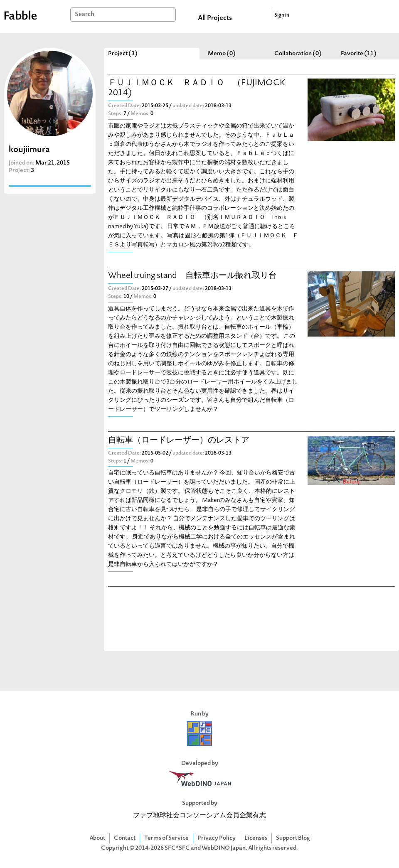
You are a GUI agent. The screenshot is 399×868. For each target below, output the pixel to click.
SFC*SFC (177, 848)
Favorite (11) (359, 54)
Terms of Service (166, 838)
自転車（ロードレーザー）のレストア (179, 441)
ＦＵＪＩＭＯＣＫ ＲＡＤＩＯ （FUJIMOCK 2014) (197, 88)
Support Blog (293, 838)
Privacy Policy (217, 838)
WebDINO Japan (224, 848)
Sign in (282, 15)
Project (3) (123, 54)
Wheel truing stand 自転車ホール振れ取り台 (192, 276)
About (97, 838)
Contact (125, 838)
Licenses (256, 838)
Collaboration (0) (298, 54)
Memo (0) (222, 54)
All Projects (215, 18)
